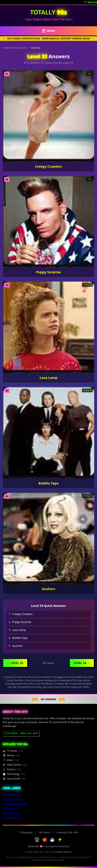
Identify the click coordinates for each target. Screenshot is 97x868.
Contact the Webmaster (16, 804)
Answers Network (12, 818)
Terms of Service (12, 813)
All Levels (49, 663)
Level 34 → (82, 663)
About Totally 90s (12, 795)
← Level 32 (15, 663)
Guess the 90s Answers (15, 48)
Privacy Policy (10, 808)
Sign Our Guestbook (14, 799)
